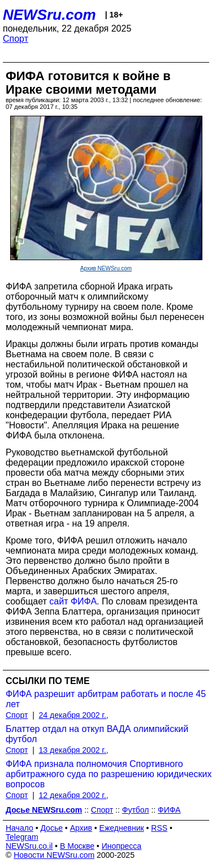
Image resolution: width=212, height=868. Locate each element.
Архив (81, 828)
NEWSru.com (49, 15)
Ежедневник (122, 828)
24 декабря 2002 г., (74, 715)
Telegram (22, 837)
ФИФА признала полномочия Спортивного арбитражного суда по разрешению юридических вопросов (109, 774)
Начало (20, 828)
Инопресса (122, 846)
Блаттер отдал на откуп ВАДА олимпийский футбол (97, 734)
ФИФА (169, 810)
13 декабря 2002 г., (74, 750)
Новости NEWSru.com (54, 855)
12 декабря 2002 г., (74, 795)
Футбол (136, 810)
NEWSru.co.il (29, 846)
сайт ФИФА (73, 601)
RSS (159, 828)
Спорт (16, 39)
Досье (51, 828)
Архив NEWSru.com (106, 268)
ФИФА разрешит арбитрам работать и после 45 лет (106, 699)
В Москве (77, 846)
